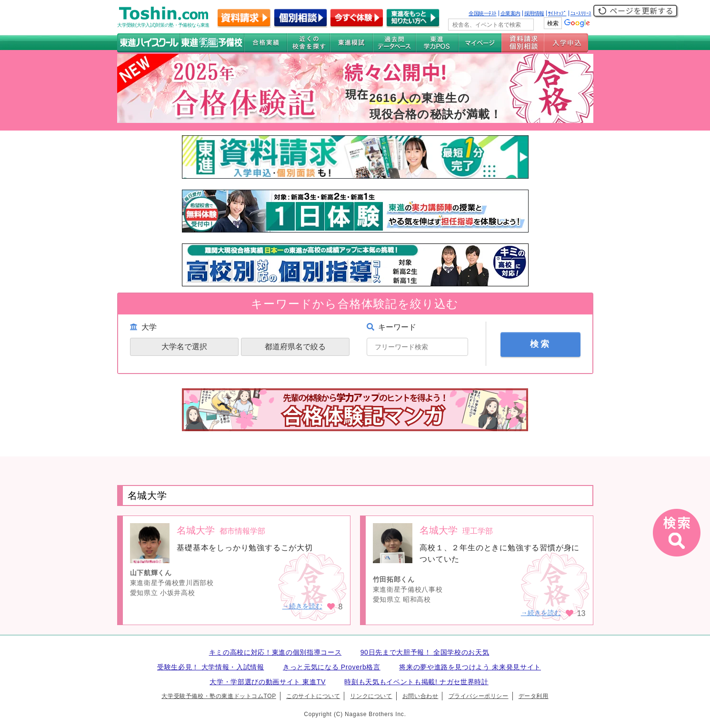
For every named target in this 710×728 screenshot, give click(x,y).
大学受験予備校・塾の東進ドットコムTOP (219, 696)
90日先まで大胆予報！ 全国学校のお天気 (425, 652)
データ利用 (534, 696)
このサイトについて (313, 696)
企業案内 (510, 13)
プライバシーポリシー (479, 696)
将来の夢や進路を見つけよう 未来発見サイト (470, 667)
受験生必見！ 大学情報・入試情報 (210, 667)
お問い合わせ (420, 696)
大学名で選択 (184, 347)
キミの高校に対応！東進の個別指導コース (275, 652)
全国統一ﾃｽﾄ (483, 13)
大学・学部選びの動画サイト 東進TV (268, 682)
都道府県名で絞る (295, 347)
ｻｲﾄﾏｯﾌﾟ (557, 13)
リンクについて (371, 696)
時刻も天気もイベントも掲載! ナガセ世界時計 (416, 682)
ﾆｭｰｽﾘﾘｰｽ (581, 13)
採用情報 (534, 13)
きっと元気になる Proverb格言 (332, 667)
